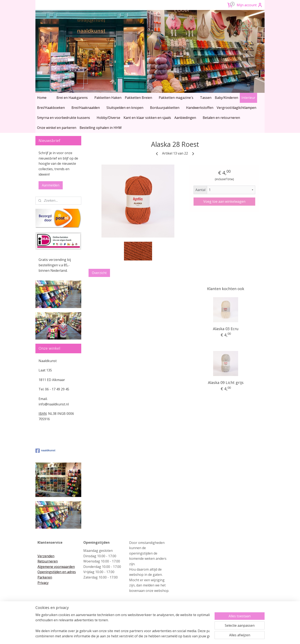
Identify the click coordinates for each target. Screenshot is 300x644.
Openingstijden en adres (57, 572)
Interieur (248, 98)
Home (42, 98)
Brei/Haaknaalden (86, 108)
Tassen (206, 98)
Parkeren (45, 577)
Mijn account (250, 5)
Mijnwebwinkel (194, 636)
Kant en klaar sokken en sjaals (147, 118)
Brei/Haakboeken (51, 108)
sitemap (133, 636)
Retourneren (48, 561)
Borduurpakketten (165, 108)
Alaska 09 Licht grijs (226, 382)
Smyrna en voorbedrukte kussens (64, 118)
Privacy (43, 583)
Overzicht (99, 273)
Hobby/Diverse (108, 118)
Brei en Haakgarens (72, 98)
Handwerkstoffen (200, 108)
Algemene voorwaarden (56, 567)
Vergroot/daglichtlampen (236, 108)
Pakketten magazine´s (176, 98)
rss (141, 636)
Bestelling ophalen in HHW (101, 128)
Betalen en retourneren (221, 118)
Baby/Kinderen (226, 98)
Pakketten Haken (108, 98)
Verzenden (46, 556)
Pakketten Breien (138, 98)
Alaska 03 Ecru (226, 329)
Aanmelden (51, 185)
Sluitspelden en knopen (125, 108)
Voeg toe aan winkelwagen (224, 201)
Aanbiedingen (185, 118)
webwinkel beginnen (157, 636)
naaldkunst (45, 451)
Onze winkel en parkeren (57, 128)
